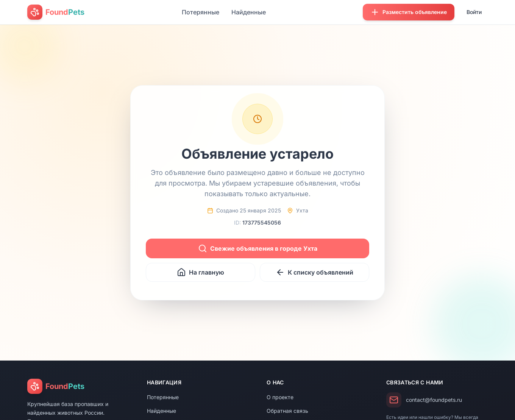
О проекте (280, 397)
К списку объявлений (314, 272)
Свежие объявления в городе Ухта (258, 248)
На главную (201, 272)
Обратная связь (287, 411)
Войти (474, 12)
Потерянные (201, 12)
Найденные (249, 12)
